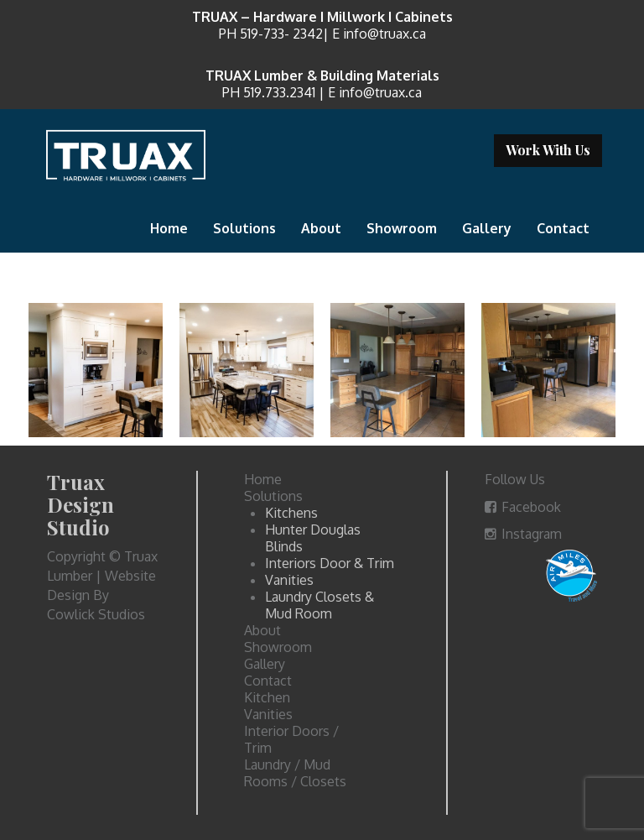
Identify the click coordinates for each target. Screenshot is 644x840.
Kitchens (291, 513)
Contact (563, 228)
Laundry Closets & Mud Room (319, 605)
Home (169, 228)
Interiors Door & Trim (330, 563)
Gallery (487, 228)
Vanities (289, 580)
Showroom (402, 228)
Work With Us (548, 150)
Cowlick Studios (96, 614)
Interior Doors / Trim (291, 739)
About (321, 228)
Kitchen (267, 697)
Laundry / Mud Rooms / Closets (295, 773)
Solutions (244, 228)
